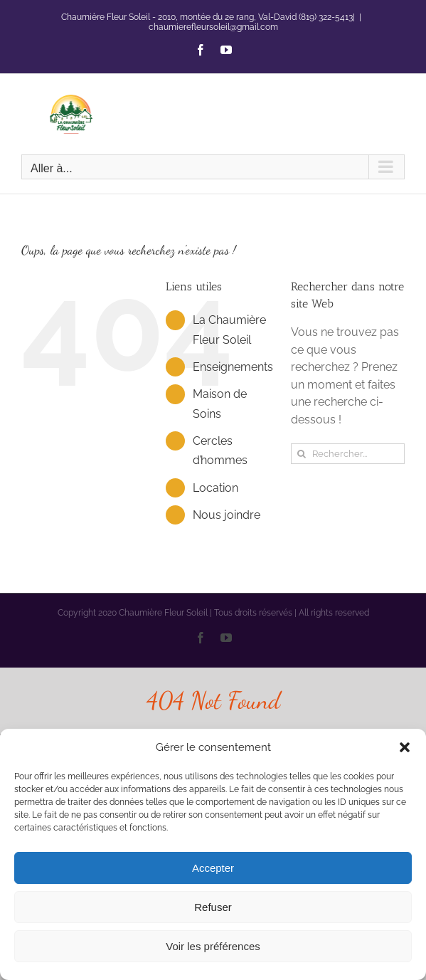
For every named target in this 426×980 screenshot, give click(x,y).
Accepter (213, 868)
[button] (405, 747)
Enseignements (233, 367)
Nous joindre (227, 515)
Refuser (213, 907)
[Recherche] (301, 454)
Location (215, 488)
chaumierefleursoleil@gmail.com (213, 27)
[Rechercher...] (348, 454)
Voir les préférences (213, 946)
